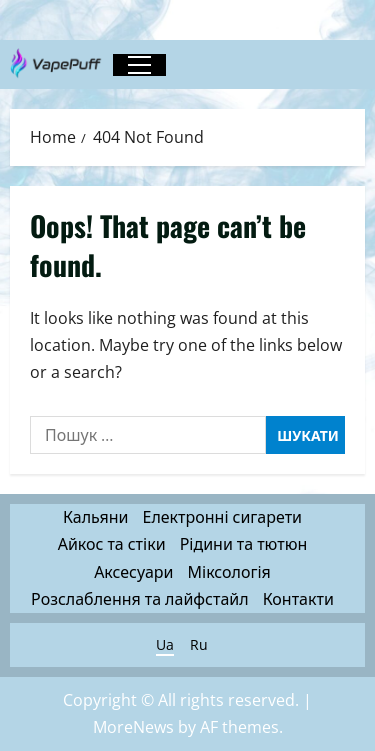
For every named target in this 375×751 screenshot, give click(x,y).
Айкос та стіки (112, 544)
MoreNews (133, 727)
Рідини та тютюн (244, 544)
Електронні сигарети (222, 517)
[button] (139, 65)
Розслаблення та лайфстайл (140, 599)
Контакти (298, 599)
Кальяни (96, 517)
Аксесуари (133, 572)
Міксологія (229, 572)
